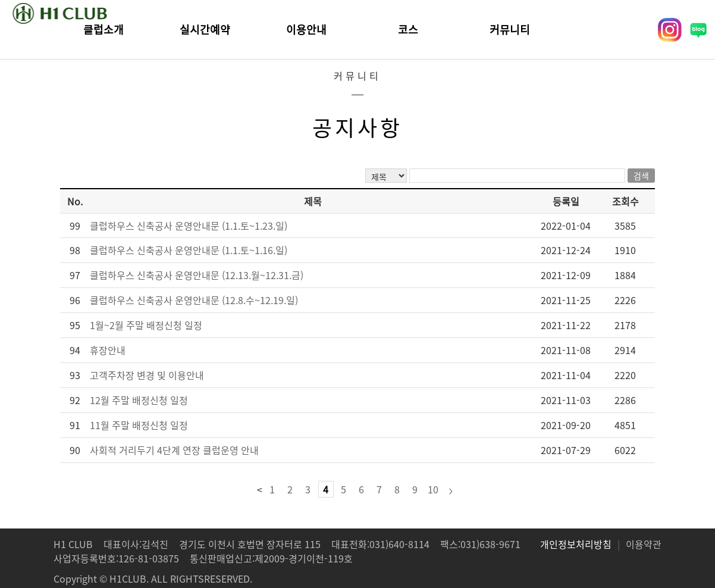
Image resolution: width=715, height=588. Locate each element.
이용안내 (306, 29)
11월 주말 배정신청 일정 (139, 425)
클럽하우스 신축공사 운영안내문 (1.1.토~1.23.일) (189, 226)
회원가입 (625, 30)
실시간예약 (205, 29)
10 (433, 489)
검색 (641, 176)
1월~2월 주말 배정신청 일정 (146, 325)
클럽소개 (104, 29)
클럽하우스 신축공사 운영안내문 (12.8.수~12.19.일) (194, 300)
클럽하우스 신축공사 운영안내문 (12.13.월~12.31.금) (197, 275)
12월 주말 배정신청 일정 (139, 400)
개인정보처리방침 (576, 544)
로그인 (568, 30)
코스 (408, 29)
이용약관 (644, 544)
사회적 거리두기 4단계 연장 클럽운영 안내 (174, 450)
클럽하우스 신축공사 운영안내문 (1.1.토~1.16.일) (189, 250)
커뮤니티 (510, 29)
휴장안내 (108, 350)
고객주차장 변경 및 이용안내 (147, 375)
